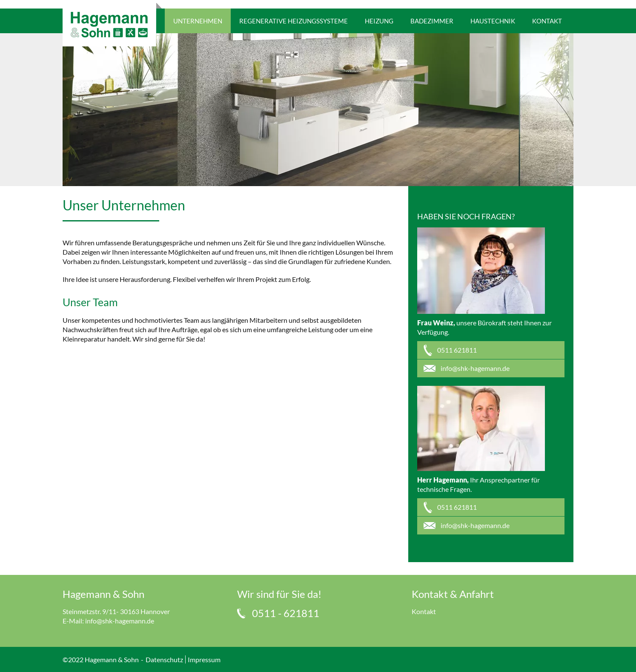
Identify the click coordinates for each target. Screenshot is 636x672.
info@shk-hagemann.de (120, 621)
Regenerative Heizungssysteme (294, 21)
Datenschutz (164, 659)
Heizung (379, 21)
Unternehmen (198, 21)
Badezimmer (432, 21)
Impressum (204, 659)
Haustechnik (493, 21)
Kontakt (547, 21)
